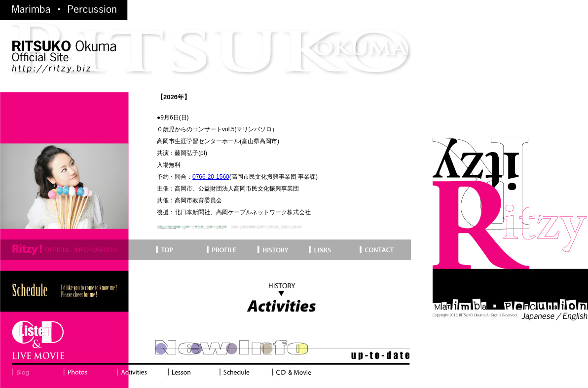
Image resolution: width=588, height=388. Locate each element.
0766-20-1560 (211, 177)
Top (102, 250)
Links (332, 250)
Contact (384, 250)
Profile (230, 250)
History (281, 250)
